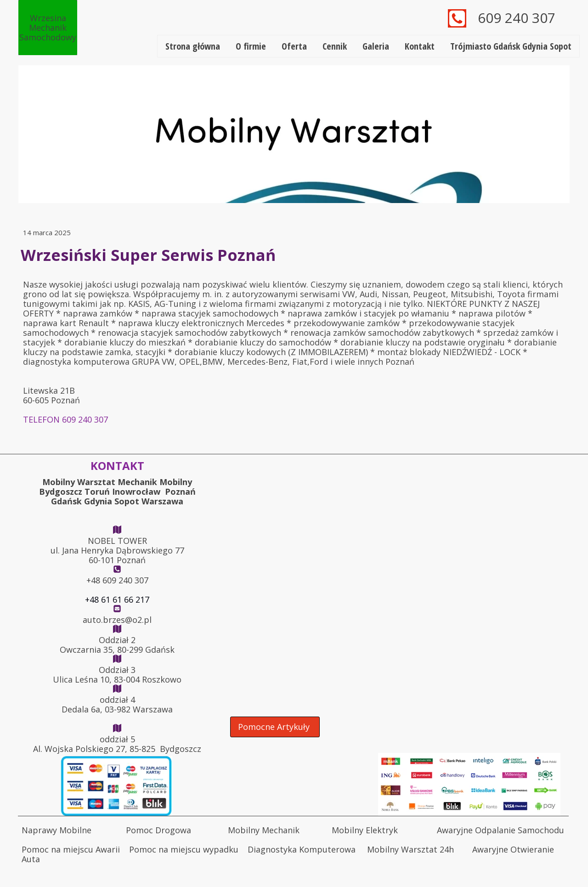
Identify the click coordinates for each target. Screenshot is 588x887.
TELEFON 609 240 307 (65, 419)
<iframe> (397, 687)
